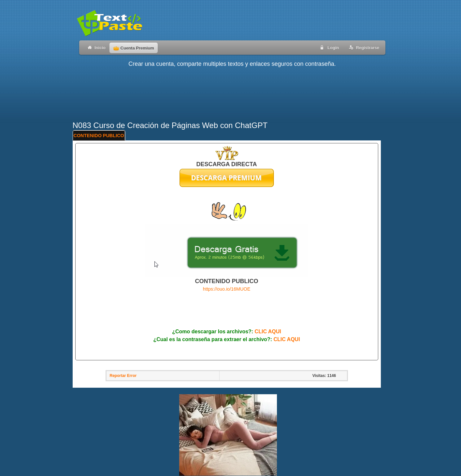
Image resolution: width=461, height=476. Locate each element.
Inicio (95, 47)
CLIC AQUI (268, 332)
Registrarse (363, 47)
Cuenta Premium (134, 48)
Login (328, 47)
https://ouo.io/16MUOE (227, 289)
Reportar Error (123, 376)
